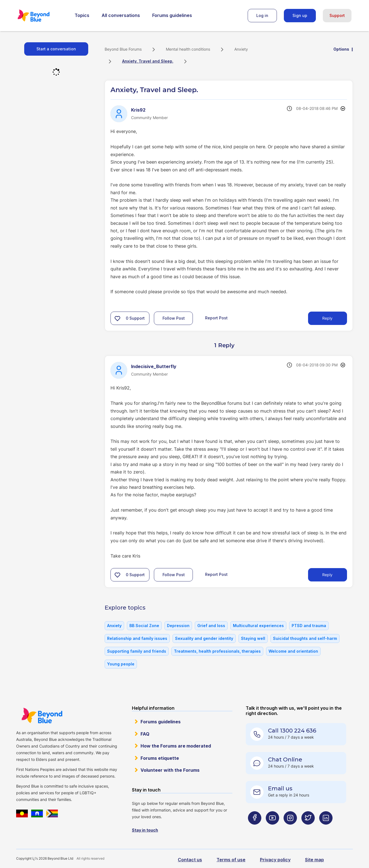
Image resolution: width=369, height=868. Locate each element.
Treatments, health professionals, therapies (217, 651)
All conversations (121, 15)
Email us (280, 788)
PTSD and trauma (309, 626)
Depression (178, 626)
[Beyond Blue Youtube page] (272, 829)
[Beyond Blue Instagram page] (290, 829)
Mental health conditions (188, 49)
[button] (117, 318)
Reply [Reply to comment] (327, 575)
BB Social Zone (144, 626)
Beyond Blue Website (42, 716)
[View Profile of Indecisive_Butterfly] (154, 366)
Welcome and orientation (293, 651)
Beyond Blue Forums (41, 16)
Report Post (216, 318)
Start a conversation (56, 49)
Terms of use (231, 860)
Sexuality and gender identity (204, 638)
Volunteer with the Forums (170, 770)
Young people (121, 664)
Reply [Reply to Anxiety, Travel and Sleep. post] (327, 318)
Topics (82, 15)
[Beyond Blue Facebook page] (255, 829)
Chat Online (285, 759)
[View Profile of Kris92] (138, 110)
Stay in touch (145, 830)
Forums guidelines (172, 15)
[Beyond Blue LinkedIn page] (326, 829)
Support (337, 15)
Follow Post (174, 318)
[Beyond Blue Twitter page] (308, 829)
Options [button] (341, 49)
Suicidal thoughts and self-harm (305, 638)
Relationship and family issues (137, 638)
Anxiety (241, 49)
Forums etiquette (160, 758)
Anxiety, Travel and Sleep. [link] (148, 61)
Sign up (300, 15)
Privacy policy (275, 860)
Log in (262, 15)
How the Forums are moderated (176, 746)
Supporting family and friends (137, 651)
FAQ (145, 734)
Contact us (190, 860)
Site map (314, 860)
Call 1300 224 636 (292, 731)
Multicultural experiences (258, 626)
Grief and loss (211, 626)
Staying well (253, 638)
